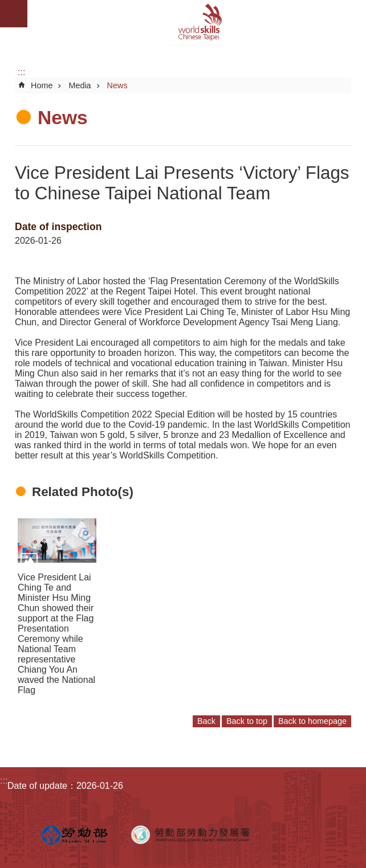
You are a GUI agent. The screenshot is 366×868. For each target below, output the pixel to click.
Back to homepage (312, 721)
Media (80, 85)
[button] (57, 540)
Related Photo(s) (83, 492)
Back (206, 721)
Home (42, 85)
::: (21, 72)
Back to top (247, 721)
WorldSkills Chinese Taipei (197, 23)
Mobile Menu (14, 14)
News (117, 85)
